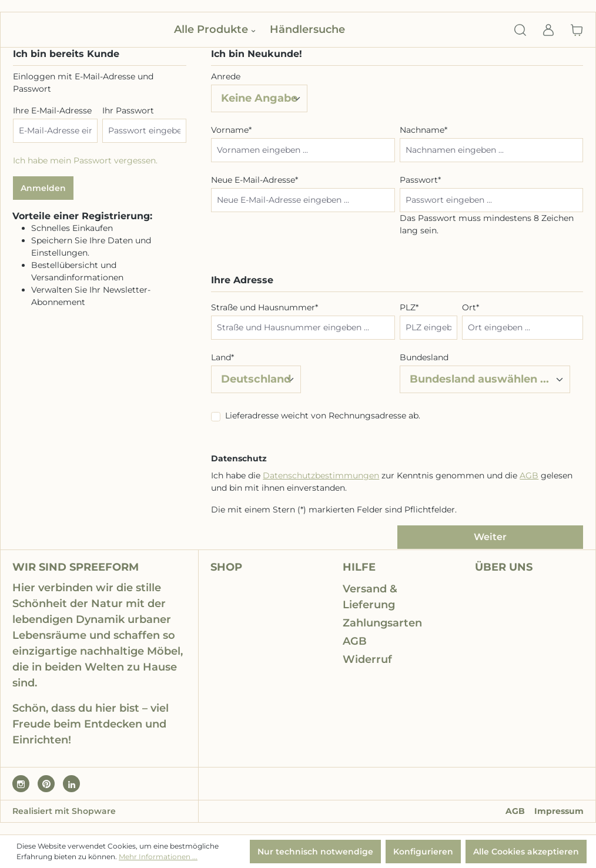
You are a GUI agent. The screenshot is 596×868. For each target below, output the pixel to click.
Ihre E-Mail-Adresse (52, 110)
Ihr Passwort (128, 110)
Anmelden (43, 188)
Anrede (226, 76)
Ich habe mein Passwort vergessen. (85, 160)
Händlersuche (307, 29)
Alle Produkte (215, 29)
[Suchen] (520, 30)
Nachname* (423, 130)
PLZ (409, 307)
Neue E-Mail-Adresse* (255, 180)
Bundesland (424, 357)
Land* (222, 357)
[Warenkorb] (573, 30)
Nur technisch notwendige (315, 852)
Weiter (490, 537)
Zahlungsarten (382, 623)
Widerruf (367, 659)
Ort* (471, 307)
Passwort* (420, 180)
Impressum (559, 811)
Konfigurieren (423, 852)
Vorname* (231, 130)
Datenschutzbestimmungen (321, 475)
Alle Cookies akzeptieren (526, 852)
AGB (529, 475)
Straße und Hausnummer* (264, 307)
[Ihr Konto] (548, 30)
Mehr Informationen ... (158, 857)
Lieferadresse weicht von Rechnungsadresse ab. (323, 415)
